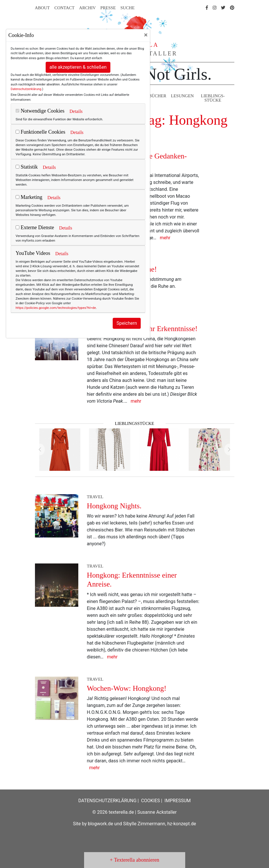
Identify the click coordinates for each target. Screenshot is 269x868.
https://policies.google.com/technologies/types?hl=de (56, 308)
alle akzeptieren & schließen (78, 67)
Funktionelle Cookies (40, 132)
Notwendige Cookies (40, 111)
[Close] (146, 35)
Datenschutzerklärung (26, 89)
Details (76, 111)
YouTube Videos (33, 253)
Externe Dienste (35, 227)
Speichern (127, 323)
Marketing (29, 197)
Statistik (27, 167)
